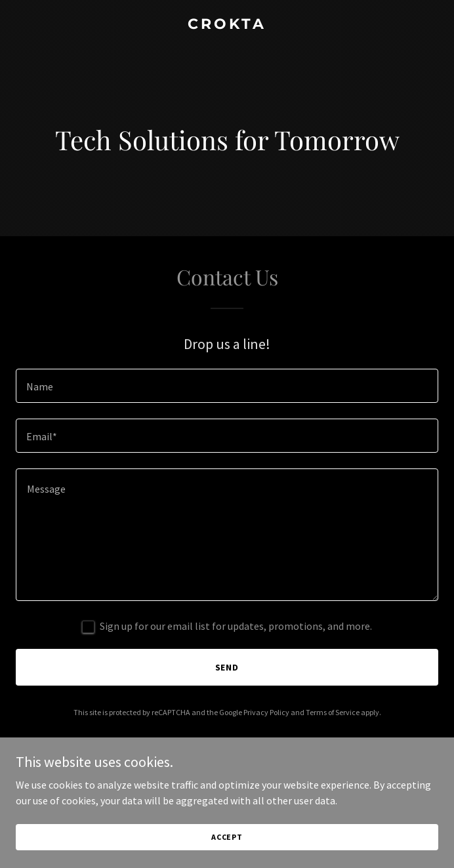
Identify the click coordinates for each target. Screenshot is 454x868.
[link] (227, 25)
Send (227, 667)
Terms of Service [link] (333, 712)
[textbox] (227, 386)
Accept (227, 837)
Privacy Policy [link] (266, 712)
